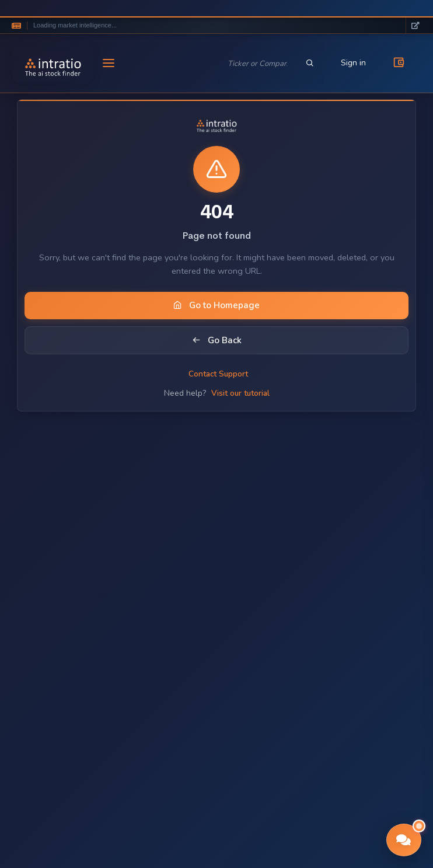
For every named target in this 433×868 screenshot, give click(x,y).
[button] (404, 840)
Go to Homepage (216, 305)
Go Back (217, 340)
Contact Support (218, 374)
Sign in (353, 63)
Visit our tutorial (240, 393)
